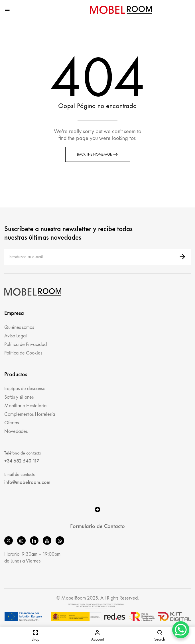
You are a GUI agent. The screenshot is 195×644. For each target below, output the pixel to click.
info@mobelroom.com (27, 482)
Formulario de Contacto (97, 526)
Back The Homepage (95, 154)
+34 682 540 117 (22, 461)
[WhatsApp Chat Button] (181, 630)
